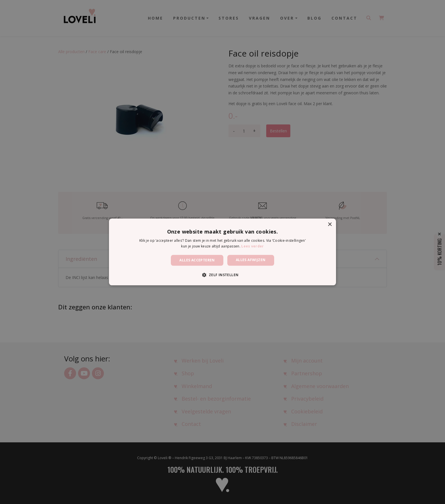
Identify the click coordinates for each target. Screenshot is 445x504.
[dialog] (222, 252)
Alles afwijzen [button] (251, 260)
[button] (222, 275)
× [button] (330, 225)
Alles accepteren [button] (197, 260)
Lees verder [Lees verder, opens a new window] (252, 246)
